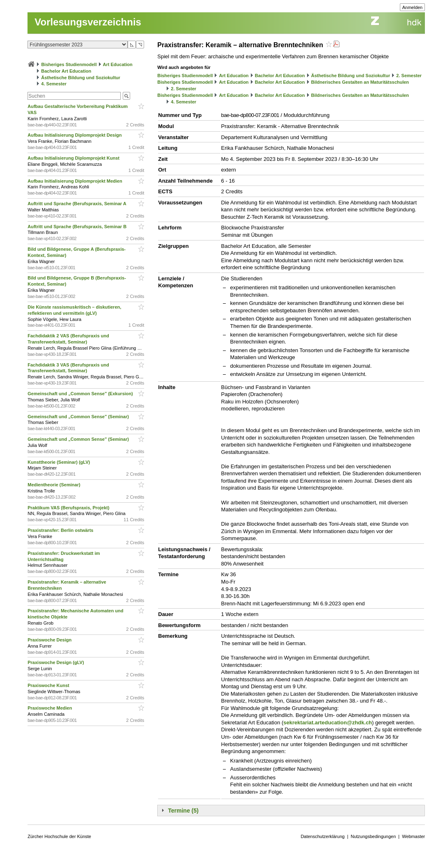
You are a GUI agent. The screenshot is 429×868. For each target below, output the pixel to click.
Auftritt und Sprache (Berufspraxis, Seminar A (77, 204)
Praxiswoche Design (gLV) (56, 662)
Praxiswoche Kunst (49, 685)
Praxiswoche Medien (50, 708)
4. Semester (54, 84)
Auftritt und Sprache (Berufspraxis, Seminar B (78, 227)
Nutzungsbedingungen (373, 836)
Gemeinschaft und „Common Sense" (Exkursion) (81, 394)
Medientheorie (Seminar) (54, 485)
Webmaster (413, 836)
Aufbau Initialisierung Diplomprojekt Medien (75, 181)
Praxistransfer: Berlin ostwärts (61, 530)
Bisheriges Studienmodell (69, 64)
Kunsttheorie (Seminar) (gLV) (59, 462)
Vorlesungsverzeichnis (88, 22)
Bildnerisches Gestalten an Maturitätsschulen (360, 82)
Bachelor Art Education (66, 71)
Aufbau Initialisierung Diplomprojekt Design (75, 135)
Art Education (118, 64)
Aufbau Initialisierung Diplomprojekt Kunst (74, 158)
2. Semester (409, 76)
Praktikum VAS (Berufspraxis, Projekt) (69, 508)
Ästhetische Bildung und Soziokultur (81, 78)
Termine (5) (183, 811)
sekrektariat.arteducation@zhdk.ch (328, 723)
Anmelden (413, 7)
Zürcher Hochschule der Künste (59, 836)
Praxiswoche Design (50, 640)
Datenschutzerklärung (322, 836)
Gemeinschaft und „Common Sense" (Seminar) (79, 417)
